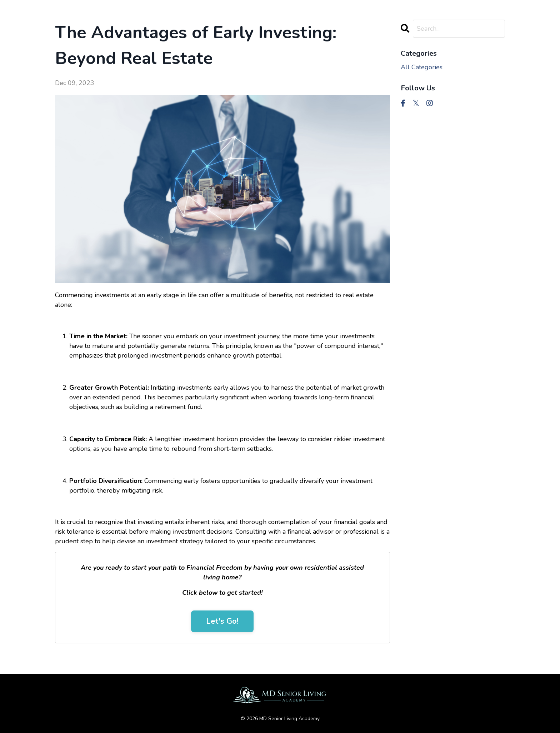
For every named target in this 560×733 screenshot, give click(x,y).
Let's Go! (222, 621)
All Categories (422, 67)
